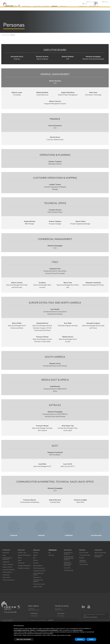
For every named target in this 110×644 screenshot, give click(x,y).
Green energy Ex (8, 581)
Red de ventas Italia (101, 557)
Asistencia (68, 554)
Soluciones (38, 7)
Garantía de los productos (68, 557)
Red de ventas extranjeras (99, 560)
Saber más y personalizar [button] (24, 639)
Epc (50, 557)
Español (105, 2)
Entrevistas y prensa (39, 592)
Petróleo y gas (22, 557)
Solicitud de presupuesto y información (68, 569)
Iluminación (6, 557)
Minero (20, 564)
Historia (36, 565)
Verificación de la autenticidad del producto (69, 563)
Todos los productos (9, 589)
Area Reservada (69, 577)
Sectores (47, 7)
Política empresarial (39, 574)
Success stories (84, 570)
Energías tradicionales (22, 574)
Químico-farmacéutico (22, 560)
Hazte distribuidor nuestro (39, 581)
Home (4, 35)
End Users (52, 560)
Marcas (35, 560)
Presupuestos (94, 7)
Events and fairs (84, 557)
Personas (36, 568)
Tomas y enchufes (8, 570)
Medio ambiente (38, 571)
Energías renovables (24, 578)
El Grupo (36, 557)
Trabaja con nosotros (40, 577)
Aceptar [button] (91, 639)
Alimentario (21, 570)
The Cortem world (85, 560)
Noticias (65, 7)
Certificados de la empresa (38, 589)
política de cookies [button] (78, 630)
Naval (20, 567)
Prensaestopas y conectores (8, 563)
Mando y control (7, 573)
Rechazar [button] (80, 639)
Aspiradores (6, 583)
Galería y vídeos (38, 595)
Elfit (35, 563)
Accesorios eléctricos (6, 577)
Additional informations (83, 566)
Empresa (56, 7)
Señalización (6, 567)
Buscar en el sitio (92, 2)
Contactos (83, 7)
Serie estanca (7, 586)
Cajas (4, 560)
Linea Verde (68, 574)
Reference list (38, 585)
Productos (28, 7)
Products (82, 563)
